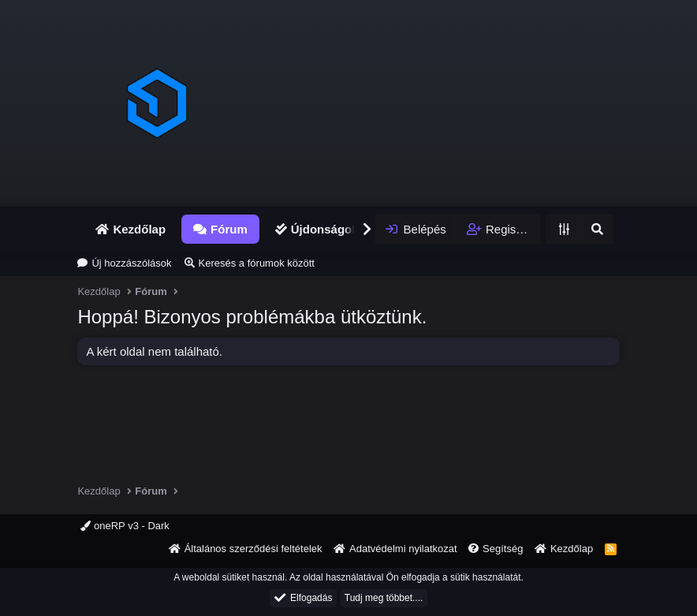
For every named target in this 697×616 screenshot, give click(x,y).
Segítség (503, 549)
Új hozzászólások (131, 263)
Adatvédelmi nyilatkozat (403, 549)
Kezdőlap (139, 229)
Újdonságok (325, 229)
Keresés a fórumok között (257, 263)
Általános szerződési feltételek (253, 549)
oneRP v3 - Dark (125, 526)
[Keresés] (597, 229)
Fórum (229, 229)
